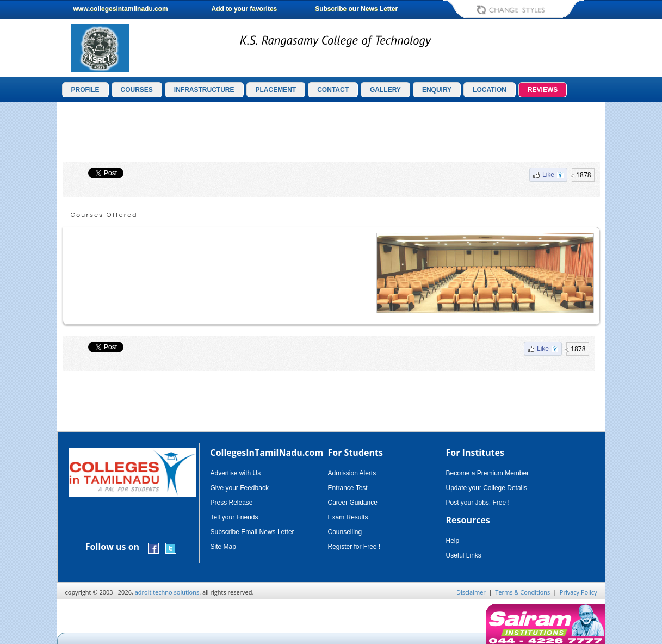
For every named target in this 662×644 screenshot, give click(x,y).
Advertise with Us (236, 473)
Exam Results (348, 517)
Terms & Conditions (522, 592)
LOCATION (490, 90)
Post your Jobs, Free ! (478, 503)
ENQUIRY (437, 90)
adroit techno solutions (167, 592)
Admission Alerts (352, 473)
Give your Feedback (240, 488)
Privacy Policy (579, 592)
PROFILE (85, 90)
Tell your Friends (234, 517)
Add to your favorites (245, 9)
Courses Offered (104, 215)
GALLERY (385, 90)
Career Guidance (353, 503)
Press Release (232, 503)
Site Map (223, 547)
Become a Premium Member (488, 473)
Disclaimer (471, 592)
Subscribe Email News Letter (252, 532)
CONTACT (333, 90)
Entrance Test (348, 488)
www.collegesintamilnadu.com (121, 9)
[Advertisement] (331, 132)
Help (453, 541)
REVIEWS (543, 90)
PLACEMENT (276, 90)
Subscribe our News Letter (356, 9)
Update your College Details (487, 488)
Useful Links (464, 555)
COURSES (137, 90)
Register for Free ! (354, 547)
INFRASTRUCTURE (204, 90)
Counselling (345, 532)
